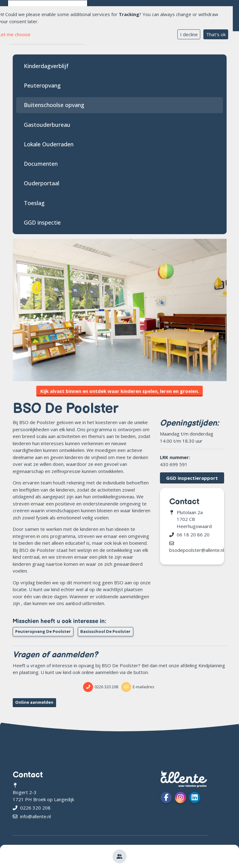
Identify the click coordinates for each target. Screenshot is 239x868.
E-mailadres (144, 687)
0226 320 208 (106, 687)
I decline (189, 34)
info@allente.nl (35, 816)
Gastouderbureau (47, 125)
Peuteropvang (42, 85)
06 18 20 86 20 (193, 535)
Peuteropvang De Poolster (43, 631)
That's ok (216, 34)
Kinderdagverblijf (46, 66)
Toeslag (34, 203)
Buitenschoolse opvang (54, 105)
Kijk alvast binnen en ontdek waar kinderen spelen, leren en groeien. (120, 391)
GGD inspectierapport (192, 478)
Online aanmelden (34, 702)
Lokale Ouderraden (49, 144)
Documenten (41, 164)
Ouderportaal (42, 183)
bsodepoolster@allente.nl (197, 550)
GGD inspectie (42, 222)
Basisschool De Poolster (105, 631)
